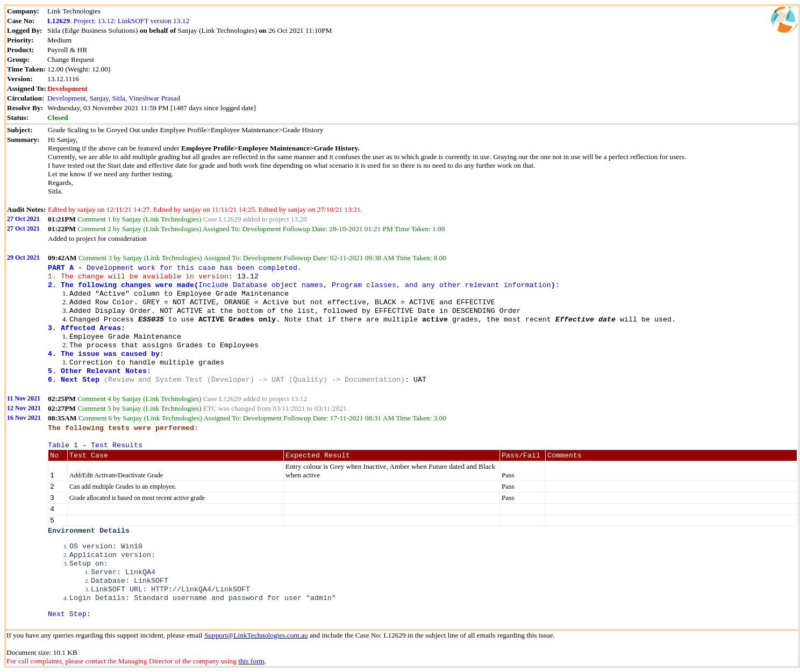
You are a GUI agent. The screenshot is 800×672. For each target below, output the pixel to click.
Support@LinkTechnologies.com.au (256, 635)
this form (251, 661)
